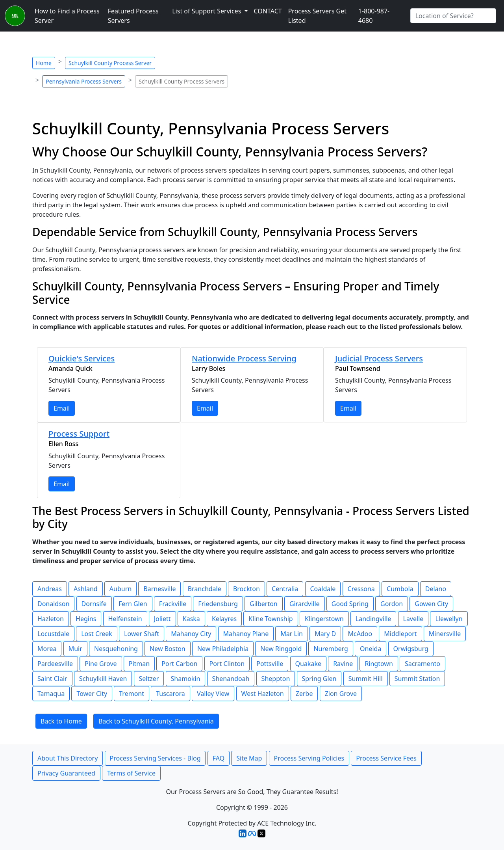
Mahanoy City (191, 634)
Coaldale (323, 589)
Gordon (392, 604)
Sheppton (276, 679)
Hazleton (51, 619)
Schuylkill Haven (103, 679)
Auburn (120, 589)
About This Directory (68, 758)
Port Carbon (179, 664)
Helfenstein (125, 619)
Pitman (139, 664)
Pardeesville (55, 664)
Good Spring (350, 604)
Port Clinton (227, 664)
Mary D (325, 634)
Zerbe (304, 694)
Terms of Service (131, 773)
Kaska (191, 619)
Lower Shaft (142, 634)
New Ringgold (281, 649)
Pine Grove (101, 664)
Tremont (132, 694)
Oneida (371, 649)
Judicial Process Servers (379, 358)
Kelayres (224, 619)
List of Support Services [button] (207, 11)
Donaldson (53, 604)
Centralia (285, 589)
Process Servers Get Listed (317, 16)
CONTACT (268, 11)
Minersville (445, 634)
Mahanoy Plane (246, 634)
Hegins (86, 619)
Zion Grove (341, 694)
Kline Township (271, 619)
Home (44, 63)
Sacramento (422, 664)
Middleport (400, 634)
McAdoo (360, 634)
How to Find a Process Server (67, 16)
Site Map (249, 758)
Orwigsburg (411, 649)
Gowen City (431, 604)
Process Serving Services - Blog (155, 758)
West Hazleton (263, 694)
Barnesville (159, 589)
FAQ (219, 758)
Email (62, 408)
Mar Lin (292, 634)
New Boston (168, 649)
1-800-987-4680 (374, 16)
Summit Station (417, 679)
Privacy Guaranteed (66, 773)
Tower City (92, 694)
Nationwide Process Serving (244, 358)
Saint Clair (52, 679)
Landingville (373, 619)
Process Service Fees (386, 758)
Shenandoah (231, 679)
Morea (47, 649)
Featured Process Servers (133, 16)
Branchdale (205, 589)
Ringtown (379, 664)
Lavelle (413, 619)
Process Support (79, 434)
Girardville (305, 604)
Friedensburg (218, 604)
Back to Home (61, 721)
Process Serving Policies (309, 758)
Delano (436, 589)
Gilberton (264, 604)
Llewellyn (449, 619)
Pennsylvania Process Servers (84, 81)
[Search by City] (453, 16)
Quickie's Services (82, 358)
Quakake (308, 664)
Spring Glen (319, 679)
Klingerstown (324, 619)
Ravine (343, 664)
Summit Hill (366, 679)
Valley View (213, 694)
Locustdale (53, 634)
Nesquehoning (116, 649)
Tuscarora (170, 694)
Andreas (50, 589)
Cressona (361, 589)
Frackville (173, 604)
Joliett (162, 619)
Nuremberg (331, 649)
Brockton (246, 589)
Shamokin (186, 679)
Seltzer (149, 679)
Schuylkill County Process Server (110, 63)
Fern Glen (133, 604)
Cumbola (400, 589)
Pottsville (270, 664)
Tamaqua (51, 694)
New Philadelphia (223, 649)
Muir (75, 649)
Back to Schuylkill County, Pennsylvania (156, 721)
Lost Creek (97, 634)
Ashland (86, 589)
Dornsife (94, 604)
